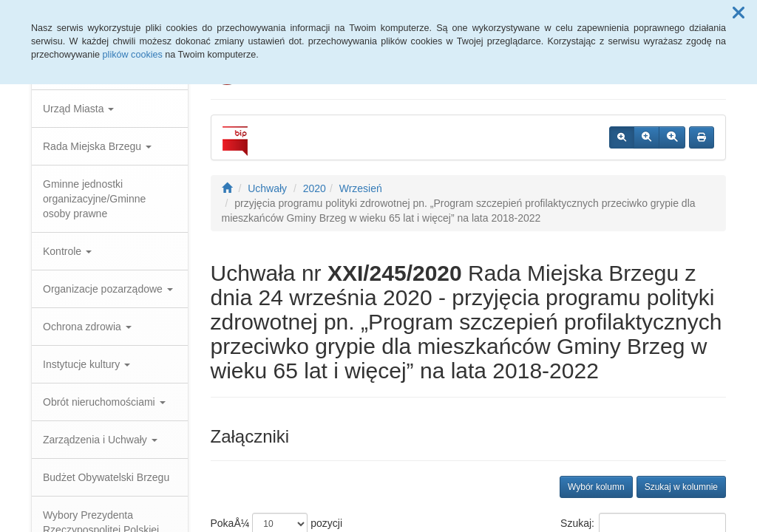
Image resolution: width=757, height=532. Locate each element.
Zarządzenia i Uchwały (100, 440)
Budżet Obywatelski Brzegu (106, 477)
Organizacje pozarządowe (108, 289)
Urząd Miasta (78, 109)
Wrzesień (361, 188)
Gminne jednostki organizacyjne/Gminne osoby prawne (94, 199)
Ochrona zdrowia (87, 327)
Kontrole (67, 251)
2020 (315, 188)
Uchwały (267, 188)
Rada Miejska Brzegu (97, 146)
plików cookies (133, 55)
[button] (739, 13)
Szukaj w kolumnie (681, 487)
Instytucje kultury (86, 364)
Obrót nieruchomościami (104, 402)
